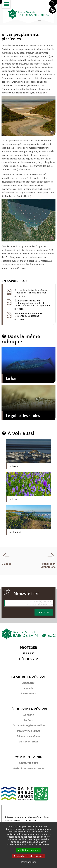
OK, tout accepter (29, 850)
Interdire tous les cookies (28, 856)
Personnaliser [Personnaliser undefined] (29, 862)
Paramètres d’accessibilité (53, 10)
